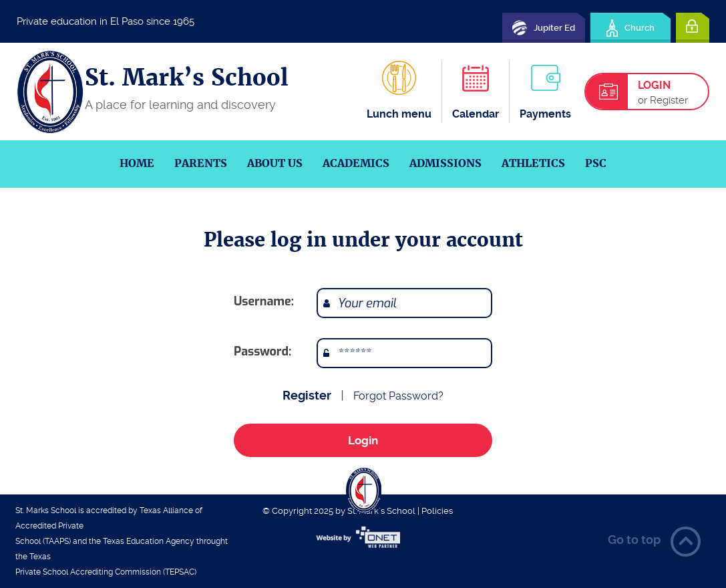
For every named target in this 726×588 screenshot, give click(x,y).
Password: (262, 351)
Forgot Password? (398, 396)
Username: (264, 301)
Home (137, 163)
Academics (356, 163)
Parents (201, 163)
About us (275, 163)
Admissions (445, 163)
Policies (437, 511)
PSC (596, 163)
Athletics (533, 163)
